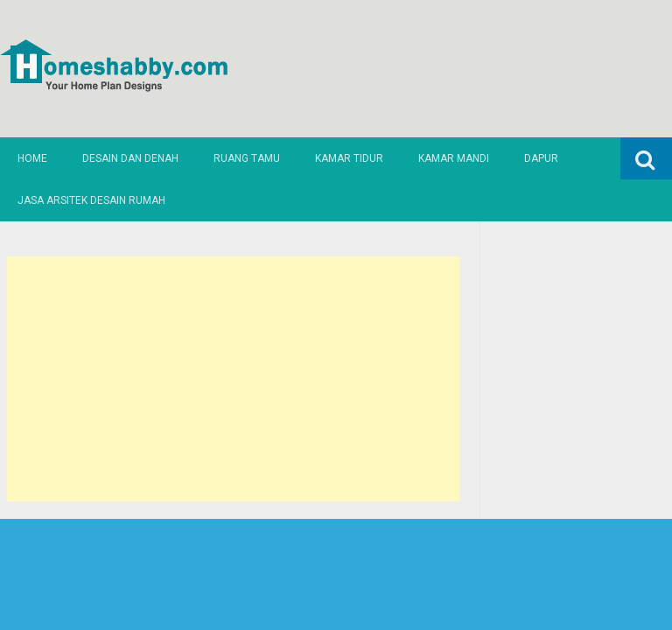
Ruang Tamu (247, 158)
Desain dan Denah (130, 158)
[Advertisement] (234, 379)
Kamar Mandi (454, 158)
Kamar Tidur (349, 158)
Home (32, 158)
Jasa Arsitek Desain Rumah (91, 200)
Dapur (541, 158)
